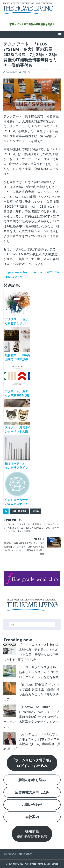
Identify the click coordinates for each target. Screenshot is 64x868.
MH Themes (52, 864)
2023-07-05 (12, 72)
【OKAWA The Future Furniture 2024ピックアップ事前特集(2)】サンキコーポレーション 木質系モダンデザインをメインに (31, 717)
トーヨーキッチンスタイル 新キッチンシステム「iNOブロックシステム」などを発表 (39, 672)
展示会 (36, 511)
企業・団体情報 (19, 511)
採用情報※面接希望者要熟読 (32, 834)
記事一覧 (26, 72)
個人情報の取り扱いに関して (18, 854)
